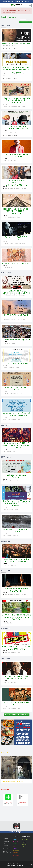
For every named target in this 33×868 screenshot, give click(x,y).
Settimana (23, 18)
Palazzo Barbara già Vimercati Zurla (13, 782)
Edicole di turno (23, 802)
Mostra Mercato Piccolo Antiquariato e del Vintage (16, 100)
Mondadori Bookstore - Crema (12, 481)
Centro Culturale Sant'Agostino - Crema (15, 243)
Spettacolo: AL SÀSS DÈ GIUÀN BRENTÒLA (16, 415)
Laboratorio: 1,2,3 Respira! (16, 476)
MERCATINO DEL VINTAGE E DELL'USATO (17, 292)
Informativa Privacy (6, 845)
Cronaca (24, 841)
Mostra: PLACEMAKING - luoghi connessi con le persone (16, 70)
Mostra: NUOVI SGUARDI (17, 43)
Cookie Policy (6, 848)
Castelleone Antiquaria (16, 339)
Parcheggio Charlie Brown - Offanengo (14, 295)
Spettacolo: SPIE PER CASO (16, 704)
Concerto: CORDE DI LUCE (16, 238)
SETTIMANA (7, 715)
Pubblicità (6, 839)
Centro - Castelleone (9, 343)
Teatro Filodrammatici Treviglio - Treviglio (15, 189)
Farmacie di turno (8, 802)
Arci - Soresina (8, 267)
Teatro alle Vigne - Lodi (10, 160)
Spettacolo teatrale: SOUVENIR (16, 590)
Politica (24, 843)
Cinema (15, 848)
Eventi (15, 844)
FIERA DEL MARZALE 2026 (17, 316)
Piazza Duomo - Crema (10, 132)
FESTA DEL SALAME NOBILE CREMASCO (17, 127)
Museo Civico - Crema (10, 45)
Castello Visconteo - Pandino (12, 367)
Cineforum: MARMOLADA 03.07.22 (16, 530)
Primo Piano (25, 839)
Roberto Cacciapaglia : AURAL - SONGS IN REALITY (16, 211)
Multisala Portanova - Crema (12, 451)
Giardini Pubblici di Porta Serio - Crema (14, 106)
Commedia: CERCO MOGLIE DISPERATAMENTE (16, 183)
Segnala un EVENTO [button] (25, 22)
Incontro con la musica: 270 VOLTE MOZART (16, 560)
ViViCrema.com (19, 864)
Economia (24, 845)
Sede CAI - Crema (9, 623)
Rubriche (16, 853)
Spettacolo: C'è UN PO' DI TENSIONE (16, 156)
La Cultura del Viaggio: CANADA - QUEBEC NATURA (17, 503)
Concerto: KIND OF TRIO (16, 263)
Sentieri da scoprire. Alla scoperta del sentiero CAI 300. (17, 617)
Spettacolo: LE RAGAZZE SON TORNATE (16, 648)
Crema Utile (16, 855)
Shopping (16, 842)
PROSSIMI (14, 715)
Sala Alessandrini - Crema (11, 509)
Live (14, 846)
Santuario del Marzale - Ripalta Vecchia (14, 319)
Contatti (6, 841)
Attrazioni (16, 851)
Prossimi (29, 18)
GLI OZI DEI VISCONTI (17, 363)
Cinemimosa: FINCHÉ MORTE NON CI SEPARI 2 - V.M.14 (16, 445)
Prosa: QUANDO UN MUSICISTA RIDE (16, 677)
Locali (15, 839)
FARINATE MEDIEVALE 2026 (16, 388)
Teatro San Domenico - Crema (12, 217)
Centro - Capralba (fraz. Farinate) (13, 393)
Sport (23, 846)
